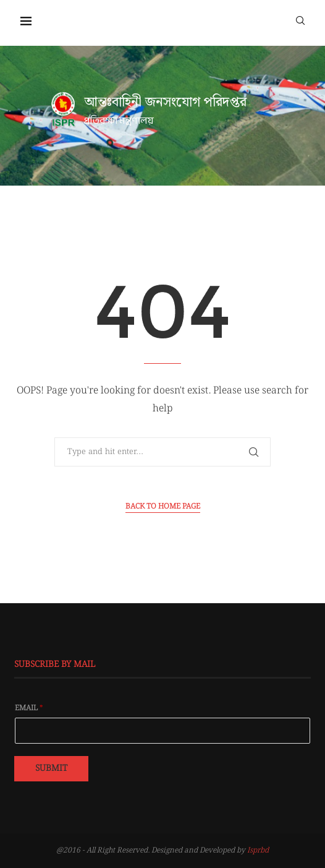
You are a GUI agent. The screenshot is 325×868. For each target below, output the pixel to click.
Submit (51, 768)
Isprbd (258, 850)
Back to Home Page (163, 507)
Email (29, 708)
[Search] (300, 20)
